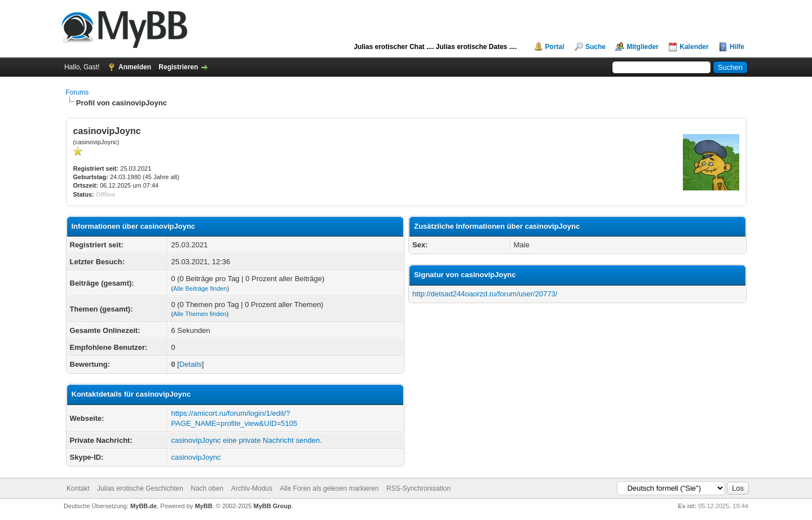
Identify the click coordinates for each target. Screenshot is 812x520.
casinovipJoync (196, 457)
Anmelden (135, 67)
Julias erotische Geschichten (140, 488)
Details (191, 364)
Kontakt (78, 488)
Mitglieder (643, 47)
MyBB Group (273, 506)
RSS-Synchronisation (418, 488)
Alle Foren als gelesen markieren (329, 488)
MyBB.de (144, 506)
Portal (555, 47)
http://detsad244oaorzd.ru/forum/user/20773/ (485, 294)
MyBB (203, 506)
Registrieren (178, 67)
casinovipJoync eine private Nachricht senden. (246, 440)
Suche (595, 47)
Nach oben (207, 488)
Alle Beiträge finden (200, 288)
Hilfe (737, 47)
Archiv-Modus (252, 488)
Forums (78, 92)
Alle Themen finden (200, 314)
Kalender (694, 47)
